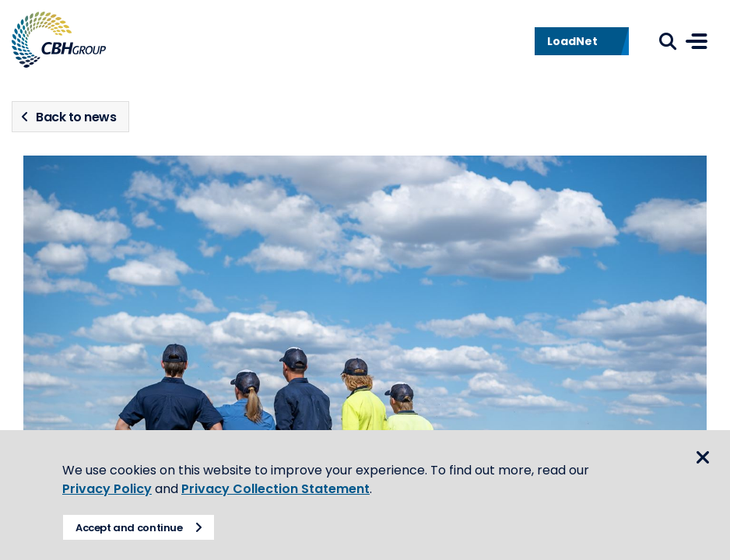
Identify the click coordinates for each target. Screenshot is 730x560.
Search (668, 41)
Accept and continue (129, 528)
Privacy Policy (107, 489)
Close (703, 457)
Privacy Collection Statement (276, 489)
